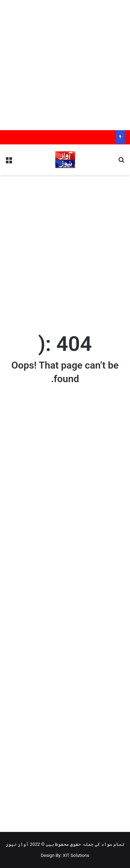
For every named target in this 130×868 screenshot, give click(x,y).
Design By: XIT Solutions (65, 855)
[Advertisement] (65, 65)
